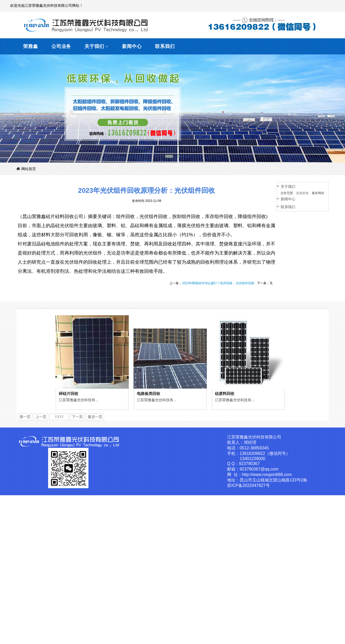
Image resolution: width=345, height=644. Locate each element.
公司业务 (61, 46)
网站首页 (26, 169)
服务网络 (318, 193)
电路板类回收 (149, 394)
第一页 (25, 417)
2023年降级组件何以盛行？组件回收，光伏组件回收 (218, 283)
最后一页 (95, 417)
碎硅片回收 (69, 394)
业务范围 (287, 193)
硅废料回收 (225, 394)
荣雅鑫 (31, 46)
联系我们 (165, 46)
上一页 (41, 417)
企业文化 (302, 193)
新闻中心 (132, 46)
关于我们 (94, 46)
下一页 (77, 417)
